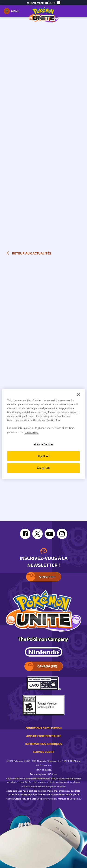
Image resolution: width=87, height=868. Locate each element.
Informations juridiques (44, 744)
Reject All (44, 456)
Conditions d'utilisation (44, 728)
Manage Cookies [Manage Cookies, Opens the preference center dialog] (43, 444)
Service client (43, 752)
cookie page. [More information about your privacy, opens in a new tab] (32, 432)
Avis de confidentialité (44, 736)
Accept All (43, 468)
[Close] (78, 395)
